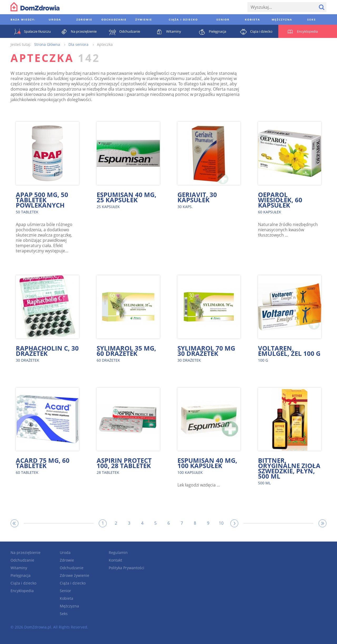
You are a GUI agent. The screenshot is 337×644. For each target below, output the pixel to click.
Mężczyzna (69, 606)
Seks (64, 614)
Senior (65, 591)
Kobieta (66, 598)
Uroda (65, 552)
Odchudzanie (22, 560)
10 (221, 523)
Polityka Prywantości (127, 568)
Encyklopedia (22, 591)
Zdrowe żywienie (75, 575)
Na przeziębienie (26, 552)
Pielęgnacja (21, 575)
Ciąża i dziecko (23, 583)
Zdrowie (67, 560)
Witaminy (19, 568)
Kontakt (115, 560)
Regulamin (118, 552)
